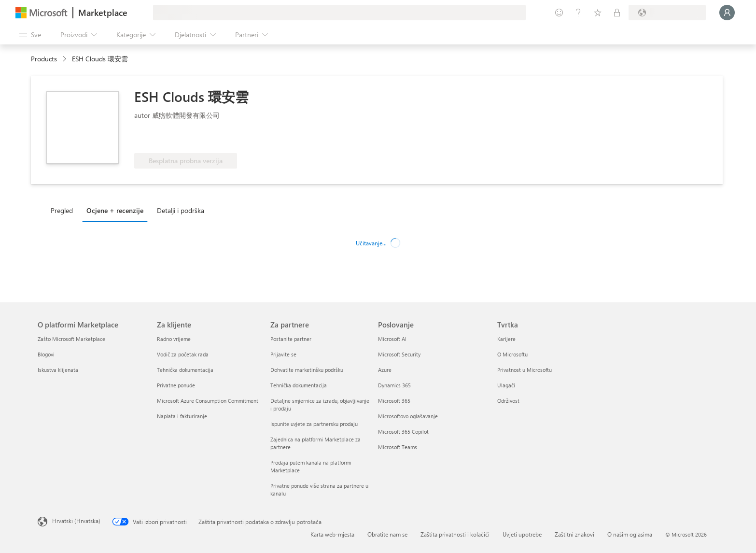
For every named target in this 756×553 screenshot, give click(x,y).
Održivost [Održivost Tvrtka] (508, 401)
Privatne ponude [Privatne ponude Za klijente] (176, 385)
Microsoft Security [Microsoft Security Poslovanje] (399, 354)
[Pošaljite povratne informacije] (559, 13)
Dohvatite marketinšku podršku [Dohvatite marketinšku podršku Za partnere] (307, 370)
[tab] (64, 210)
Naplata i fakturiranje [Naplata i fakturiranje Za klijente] (182, 416)
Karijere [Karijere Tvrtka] (506, 339)
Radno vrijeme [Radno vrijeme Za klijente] (174, 339)
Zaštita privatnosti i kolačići (455, 534)
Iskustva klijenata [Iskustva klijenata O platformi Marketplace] (58, 370)
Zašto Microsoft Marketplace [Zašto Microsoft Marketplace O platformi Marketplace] (71, 339)
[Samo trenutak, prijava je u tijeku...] (727, 13)
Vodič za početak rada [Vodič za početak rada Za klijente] (183, 354)
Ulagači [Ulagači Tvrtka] (506, 385)
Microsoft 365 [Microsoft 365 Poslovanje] (394, 401)
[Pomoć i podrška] (578, 13)
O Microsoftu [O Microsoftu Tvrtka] (512, 354)
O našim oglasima (630, 534)
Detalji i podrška (181, 210)
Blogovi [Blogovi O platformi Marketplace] (46, 354)
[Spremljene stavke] (598, 13)
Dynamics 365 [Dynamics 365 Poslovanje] (394, 385)
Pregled (62, 210)
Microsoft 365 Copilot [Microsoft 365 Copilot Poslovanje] (403, 432)
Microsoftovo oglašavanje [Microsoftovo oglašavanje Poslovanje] (408, 416)
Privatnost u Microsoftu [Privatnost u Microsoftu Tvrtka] (525, 370)
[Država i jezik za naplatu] (667, 13)
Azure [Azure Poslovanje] (385, 370)
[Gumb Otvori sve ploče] (30, 35)
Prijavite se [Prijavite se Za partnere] (283, 354)
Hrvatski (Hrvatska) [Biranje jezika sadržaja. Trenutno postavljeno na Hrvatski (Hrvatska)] (76, 521)
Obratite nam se (387, 534)
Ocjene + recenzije (115, 210)
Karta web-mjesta (332, 534)
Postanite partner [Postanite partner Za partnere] (291, 339)
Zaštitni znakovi (574, 534)
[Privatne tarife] (617, 13)
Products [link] (44, 59)
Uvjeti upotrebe (522, 534)
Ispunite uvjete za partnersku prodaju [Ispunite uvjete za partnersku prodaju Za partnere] (314, 424)
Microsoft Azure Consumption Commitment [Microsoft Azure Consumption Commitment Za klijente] (208, 401)
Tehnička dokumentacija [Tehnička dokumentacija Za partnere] (299, 385)
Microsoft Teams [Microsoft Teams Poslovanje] (398, 447)
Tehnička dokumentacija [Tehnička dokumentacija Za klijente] (185, 370)
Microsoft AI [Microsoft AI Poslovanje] (392, 339)
